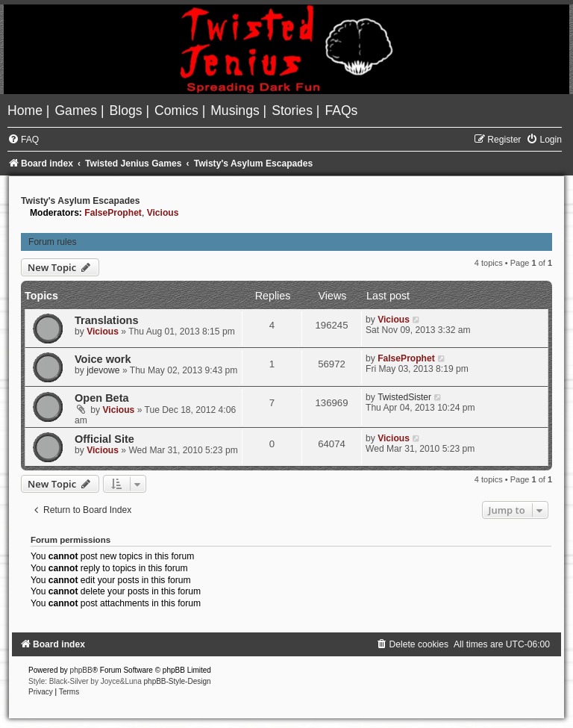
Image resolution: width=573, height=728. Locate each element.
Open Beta (102, 398)
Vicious (163, 213)
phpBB (81, 670)
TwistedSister (404, 397)
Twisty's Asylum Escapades (81, 201)
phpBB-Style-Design (178, 681)
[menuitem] (27, 111)
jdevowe (103, 370)
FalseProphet (113, 213)
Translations (107, 320)
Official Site (104, 439)
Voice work (103, 359)
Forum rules (53, 242)
